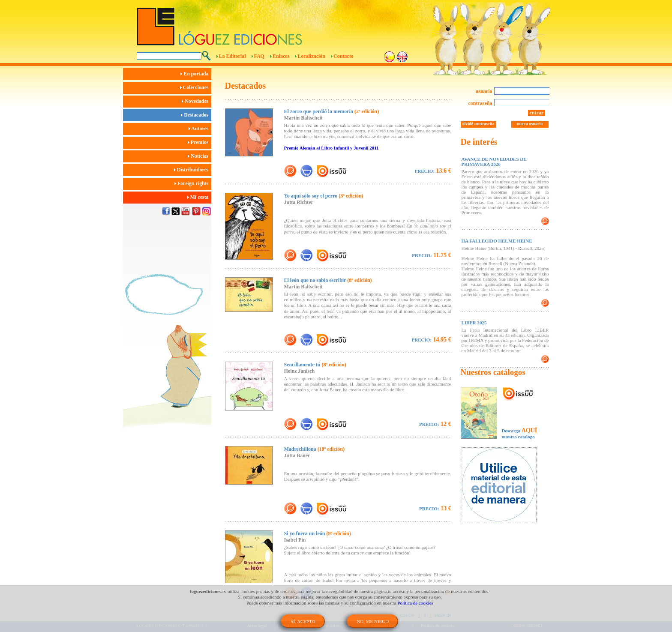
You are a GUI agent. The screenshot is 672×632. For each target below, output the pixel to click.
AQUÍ (529, 430)
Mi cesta (199, 197)
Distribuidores (193, 170)
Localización (311, 56)
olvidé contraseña (478, 124)
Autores (200, 129)
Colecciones (196, 87)
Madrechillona (314, 449)
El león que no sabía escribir (328, 280)
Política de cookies (415, 603)
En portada (196, 74)
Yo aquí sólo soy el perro (324, 196)
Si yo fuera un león (318, 533)
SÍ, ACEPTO (303, 621)
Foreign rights (193, 183)
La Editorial (232, 56)
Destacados (196, 115)
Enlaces (281, 56)
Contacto (343, 56)
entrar (537, 113)
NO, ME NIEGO (373, 621)
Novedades (196, 101)
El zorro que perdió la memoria (332, 111)
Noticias (199, 156)
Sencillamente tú (315, 365)
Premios (199, 142)
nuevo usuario (530, 124)
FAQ (259, 56)
